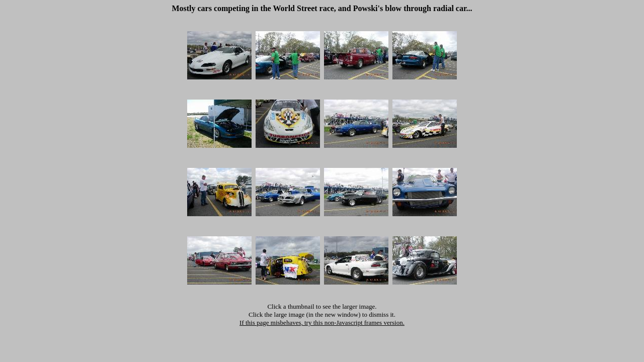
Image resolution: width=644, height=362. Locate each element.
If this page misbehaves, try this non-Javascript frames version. (322, 323)
